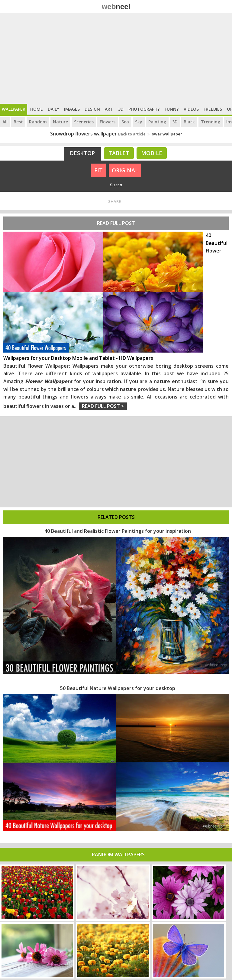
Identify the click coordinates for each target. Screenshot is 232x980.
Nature (60, 122)
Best (18, 122)
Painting (157, 122)
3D (121, 109)
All (5, 122)
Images (72, 109)
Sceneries (84, 122)
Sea (125, 122)
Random (38, 122)
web (116, 7)
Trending (211, 122)
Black (189, 122)
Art (109, 109)
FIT (98, 170)
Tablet (119, 153)
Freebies (213, 109)
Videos (191, 109)
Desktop (82, 153)
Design (92, 109)
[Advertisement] (116, 58)
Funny (172, 109)
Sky (139, 122)
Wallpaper (14, 109)
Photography (144, 109)
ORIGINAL (125, 170)
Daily (53, 109)
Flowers (108, 122)
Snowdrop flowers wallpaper (84, 134)
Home (37, 109)
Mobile (152, 153)
